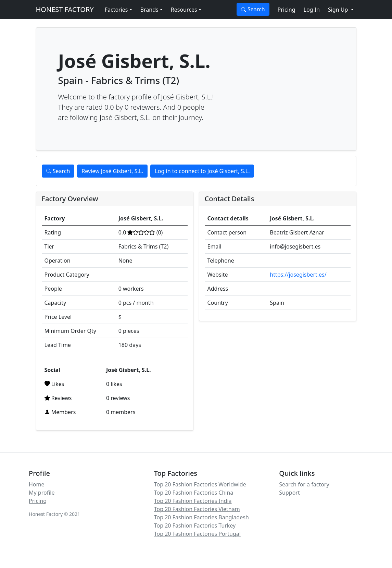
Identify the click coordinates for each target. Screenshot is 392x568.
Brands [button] (149, 10)
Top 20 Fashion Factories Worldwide (200, 484)
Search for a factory (304, 484)
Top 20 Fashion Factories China (194, 493)
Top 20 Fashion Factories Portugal (197, 534)
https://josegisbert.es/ (298, 275)
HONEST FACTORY (65, 9)
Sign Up (339, 10)
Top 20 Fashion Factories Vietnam (197, 509)
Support (289, 493)
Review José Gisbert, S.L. (112, 171)
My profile (42, 493)
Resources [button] (184, 10)
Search (253, 9)
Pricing (287, 10)
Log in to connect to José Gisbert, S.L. (202, 171)
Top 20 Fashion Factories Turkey (195, 525)
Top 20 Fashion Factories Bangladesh (201, 517)
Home (37, 484)
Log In (312, 10)
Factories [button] (116, 10)
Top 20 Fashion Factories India (193, 501)
